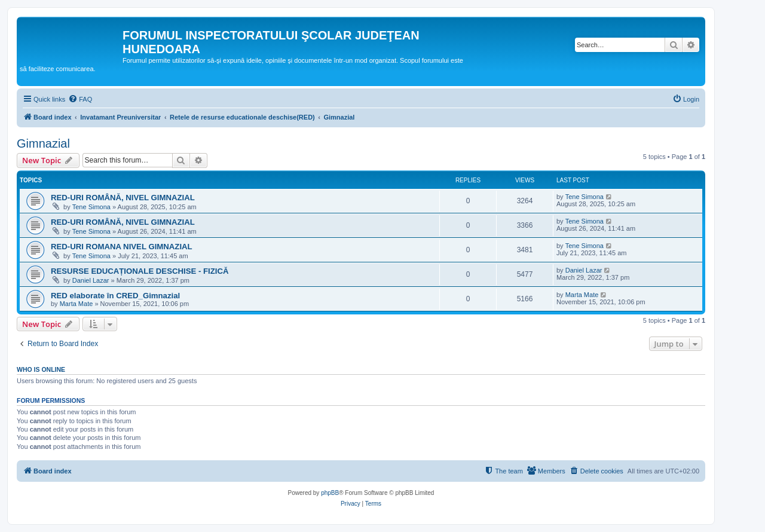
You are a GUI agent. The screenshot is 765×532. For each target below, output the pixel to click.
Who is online (41, 369)
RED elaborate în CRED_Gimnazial (115, 296)
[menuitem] (80, 99)
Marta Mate (76, 304)
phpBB (330, 493)
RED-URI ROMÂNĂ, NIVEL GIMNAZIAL (123, 198)
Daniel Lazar (91, 280)
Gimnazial (43, 143)
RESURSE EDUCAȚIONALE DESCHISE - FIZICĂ (140, 271)
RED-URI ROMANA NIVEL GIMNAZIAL (122, 247)
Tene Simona (91, 207)
